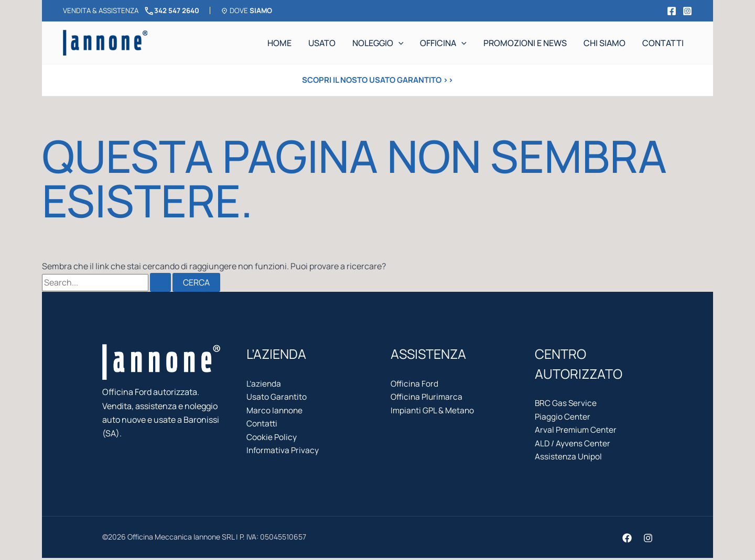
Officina (443, 43)
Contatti (663, 43)
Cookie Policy (272, 440)
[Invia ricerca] (160, 282)
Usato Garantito (277, 398)
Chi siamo (605, 43)
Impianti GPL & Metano (433, 412)
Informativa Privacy (284, 453)
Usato (322, 43)
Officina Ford (415, 384)
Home (279, 43)
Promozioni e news (525, 43)
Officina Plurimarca (428, 398)
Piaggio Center (563, 418)
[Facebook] (672, 11)
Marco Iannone (275, 412)
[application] (398, 43)
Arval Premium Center (577, 431)
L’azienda (264, 384)
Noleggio (378, 43)
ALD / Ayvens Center (573, 445)
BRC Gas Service (566, 403)
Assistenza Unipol (569, 459)
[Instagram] (687, 11)
